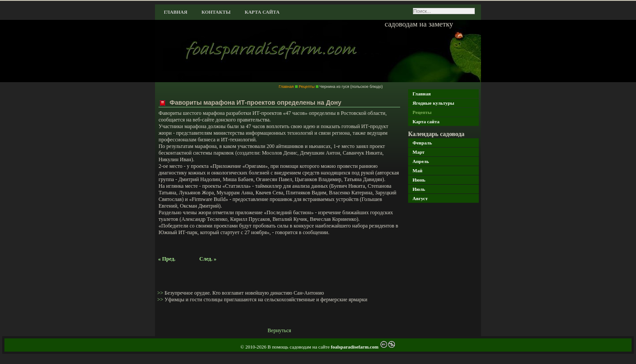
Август (420, 198)
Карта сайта (262, 12)
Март (418, 152)
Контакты (216, 12)
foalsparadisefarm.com (355, 347)
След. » (208, 259)
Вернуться (279, 330)
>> (161, 293)
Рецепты (422, 112)
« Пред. (167, 259)
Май (417, 171)
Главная (176, 12)
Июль (419, 189)
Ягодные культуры (433, 103)
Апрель (421, 161)
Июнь (419, 180)
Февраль (422, 143)
